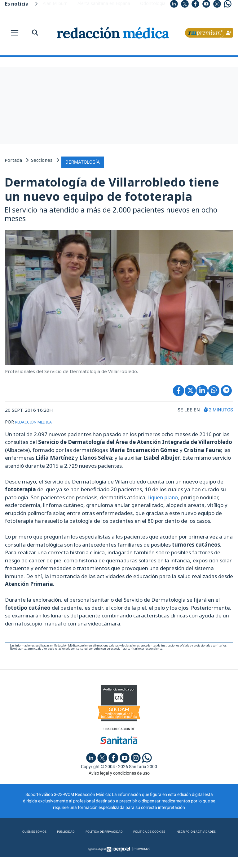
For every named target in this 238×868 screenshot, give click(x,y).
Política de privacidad (129, 831)
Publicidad (86, 831)
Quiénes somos (51, 831)
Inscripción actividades (119, 843)
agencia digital (97, 860)
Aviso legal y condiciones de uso (119, 772)
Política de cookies (182, 831)
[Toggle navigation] (15, 33)
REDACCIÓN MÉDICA (38, 419)
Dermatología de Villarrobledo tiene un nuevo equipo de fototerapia (112, 187)
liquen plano (163, 495)
